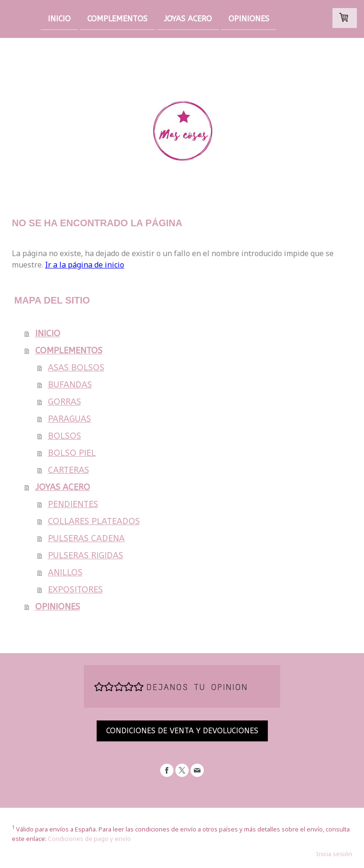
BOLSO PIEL (72, 453)
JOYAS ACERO (188, 18)
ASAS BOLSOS (76, 368)
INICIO (59, 18)
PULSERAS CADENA (86, 538)
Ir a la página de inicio (85, 265)
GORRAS (64, 402)
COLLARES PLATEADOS (94, 521)
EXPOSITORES (75, 590)
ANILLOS (65, 573)
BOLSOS (64, 436)
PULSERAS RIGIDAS (86, 555)
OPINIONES (249, 18)
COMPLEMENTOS (117, 18)
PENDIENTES (73, 504)
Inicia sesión (334, 854)
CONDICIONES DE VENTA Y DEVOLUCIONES (182, 731)
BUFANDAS (70, 385)
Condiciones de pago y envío (89, 839)
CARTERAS (68, 470)
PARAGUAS (69, 419)
